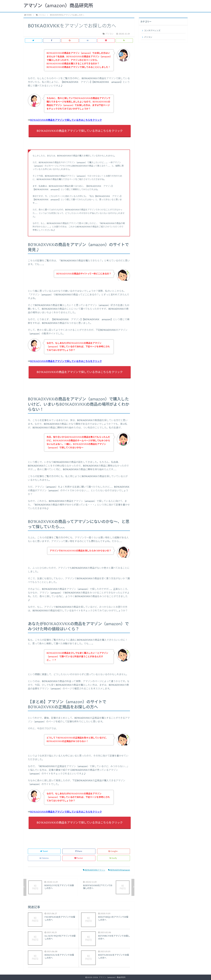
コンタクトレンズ (152, 31)
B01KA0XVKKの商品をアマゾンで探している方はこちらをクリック (66, 120)
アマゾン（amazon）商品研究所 (58, 6)
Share (79, 851)
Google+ (113, 851)
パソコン (148, 37)
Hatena (44, 858)
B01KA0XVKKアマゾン (94, 870)
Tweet (44, 851)
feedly (113, 858)
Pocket (79, 858)
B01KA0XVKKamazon (119, 870)
